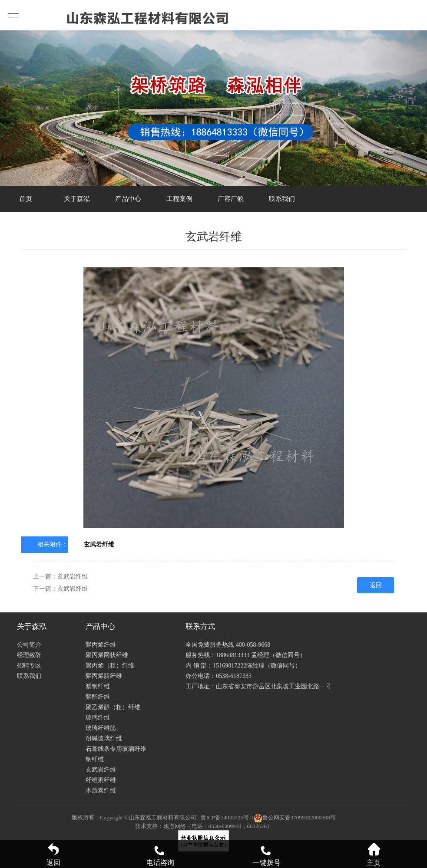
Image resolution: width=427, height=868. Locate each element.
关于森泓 (77, 199)
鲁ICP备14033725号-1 (227, 817)
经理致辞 (29, 655)
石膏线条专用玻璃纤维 (116, 749)
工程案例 (179, 199)
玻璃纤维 (98, 718)
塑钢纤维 (98, 686)
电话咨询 (160, 854)
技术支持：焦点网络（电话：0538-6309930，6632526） (204, 826)
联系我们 (282, 199)
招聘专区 (29, 666)
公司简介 (29, 645)
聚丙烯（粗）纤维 (110, 666)
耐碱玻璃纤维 (104, 738)
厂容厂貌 (231, 199)
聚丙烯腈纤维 (104, 676)
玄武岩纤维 (99, 544)
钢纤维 (95, 759)
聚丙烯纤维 (101, 645)
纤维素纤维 (101, 780)
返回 (376, 585)
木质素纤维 (101, 791)
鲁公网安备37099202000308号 (295, 817)
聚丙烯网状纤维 (107, 655)
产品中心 (128, 199)
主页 (374, 854)
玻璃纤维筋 (101, 728)
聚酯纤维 (98, 697)
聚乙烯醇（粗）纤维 (113, 707)
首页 (26, 199)
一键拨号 (267, 854)
